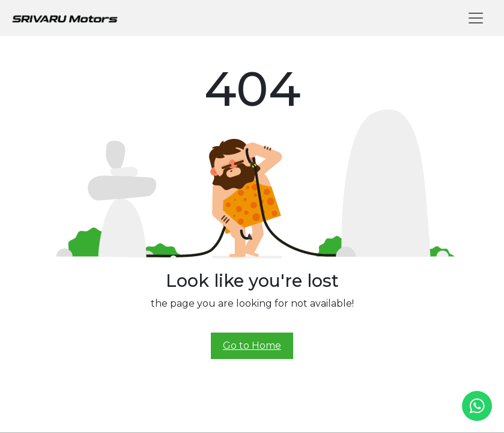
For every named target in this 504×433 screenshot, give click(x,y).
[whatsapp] (477, 406)
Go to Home (252, 345)
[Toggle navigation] (476, 18)
